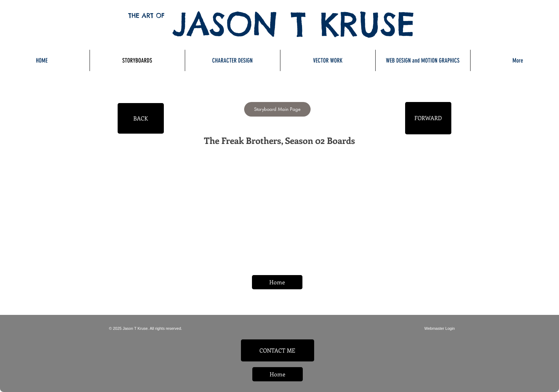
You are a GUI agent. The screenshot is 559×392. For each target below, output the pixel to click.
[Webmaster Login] (440, 329)
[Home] (277, 282)
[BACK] (141, 118)
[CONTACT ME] (278, 350)
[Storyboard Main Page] (277, 109)
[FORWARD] (428, 118)
